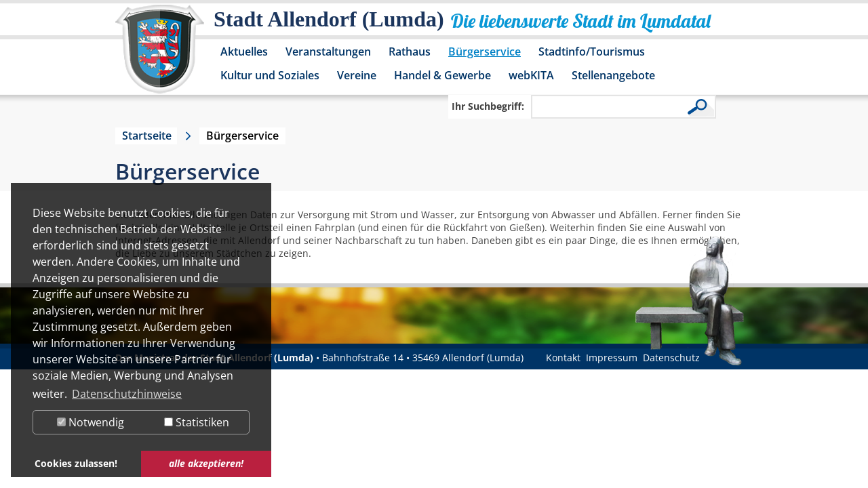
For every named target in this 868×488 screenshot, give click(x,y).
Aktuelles (244, 52)
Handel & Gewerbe (442, 75)
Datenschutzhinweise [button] (127, 394)
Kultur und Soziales (270, 75)
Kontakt (563, 358)
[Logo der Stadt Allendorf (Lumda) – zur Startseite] (160, 56)
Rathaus (410, 52)
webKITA (531, 75)
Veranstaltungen (328, 52)
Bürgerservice (485, 52)
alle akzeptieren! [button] (206, 463)
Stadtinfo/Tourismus (592, 52)
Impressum (612, 358)
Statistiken (197, 422)
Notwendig (91, 422)
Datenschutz (671, 358)
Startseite (147, 136)
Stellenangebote (613, 75)
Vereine (357, 75)
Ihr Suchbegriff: (488, 106)
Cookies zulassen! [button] (76, 463)
